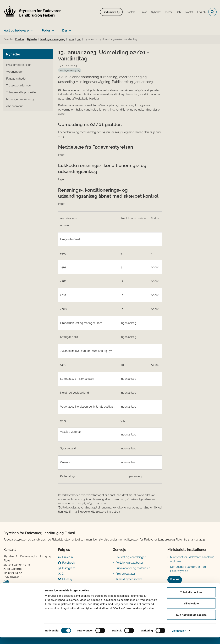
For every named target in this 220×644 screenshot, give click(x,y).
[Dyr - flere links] (69, 29)
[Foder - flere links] (52, 29)
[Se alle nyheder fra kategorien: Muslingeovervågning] (70, 70)
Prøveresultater (125, 574)
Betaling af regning (16, 585)
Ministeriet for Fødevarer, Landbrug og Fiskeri (192, 559)
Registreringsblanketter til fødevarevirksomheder (131, 587)
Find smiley (109, 12)
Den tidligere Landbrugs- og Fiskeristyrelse (188, 569)
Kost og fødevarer (17, 30)
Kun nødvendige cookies (191, 621)
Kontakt (175, 579)
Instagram (69, 568)
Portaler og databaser (129, 563)
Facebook (68, 563)
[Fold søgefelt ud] (212, 12)
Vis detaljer (179, 637)
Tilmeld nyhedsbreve (129, 579)
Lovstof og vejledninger (131, 557)
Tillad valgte (191, 610)
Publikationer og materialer (133, 568)
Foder (46, 30)
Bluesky (67, 579)
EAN (6, 581)
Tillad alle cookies (191, 599)
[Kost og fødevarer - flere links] (32, 29)
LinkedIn (67, 557)
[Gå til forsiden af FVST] (33, 12)
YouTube (68, 585)
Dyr (65, 30)
